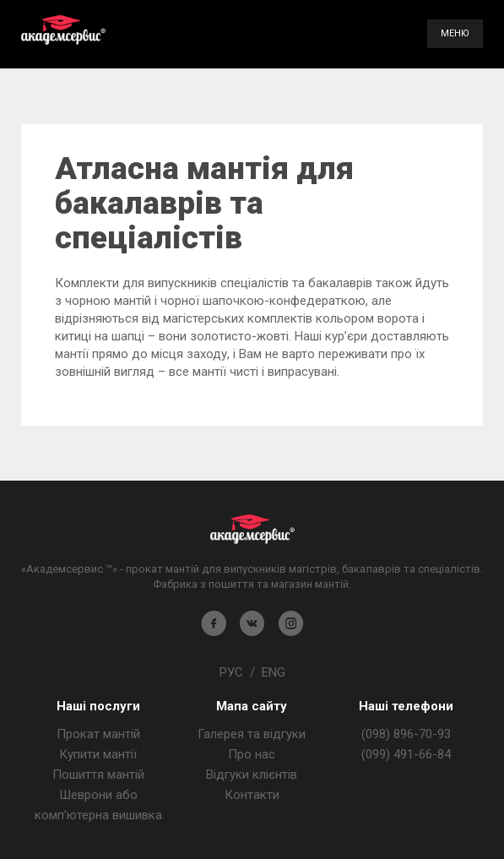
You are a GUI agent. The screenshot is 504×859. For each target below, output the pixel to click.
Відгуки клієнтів (252, 775)
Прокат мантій (98, 734)
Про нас (252, 754)
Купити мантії (98, 754)
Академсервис (63, 30)
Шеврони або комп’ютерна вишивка (98, 805)
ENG (274, 672)
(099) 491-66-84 (406, 754)
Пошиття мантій (98, 775)
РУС (231, 672)
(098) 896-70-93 (406, 734)
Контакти (252, 795)
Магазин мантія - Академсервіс (252, 529)
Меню (455, 33)
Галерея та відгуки (252, 734)
